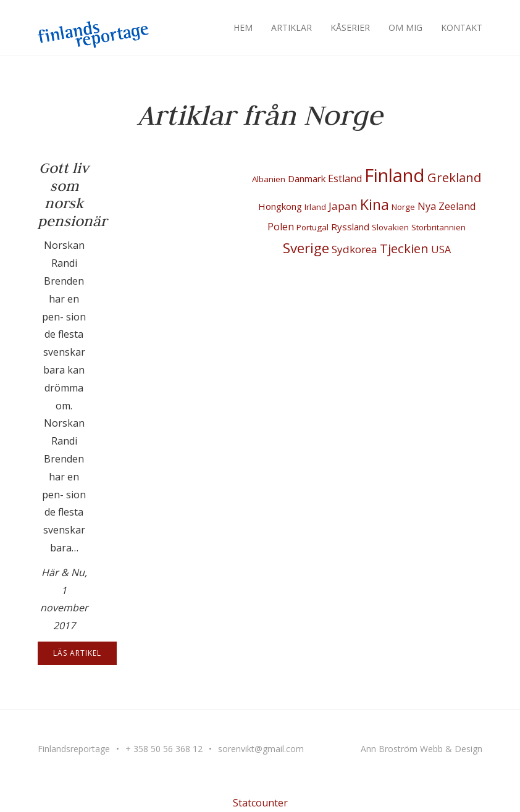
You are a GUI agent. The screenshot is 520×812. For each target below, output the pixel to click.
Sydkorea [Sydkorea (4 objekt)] (354, 249)
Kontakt (462, 27)
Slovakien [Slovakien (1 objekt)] (390, 227)
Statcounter (260, 803)
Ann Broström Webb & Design (421, 749)
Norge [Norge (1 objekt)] (403, 207)
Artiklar (291, 27)
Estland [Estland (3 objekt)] (345, 178)
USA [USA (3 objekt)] (441, 249)
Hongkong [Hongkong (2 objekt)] (280, 206)
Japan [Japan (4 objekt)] (343, 206)
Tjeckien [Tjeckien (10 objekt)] (404, 248)
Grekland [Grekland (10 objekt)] (454, 177)
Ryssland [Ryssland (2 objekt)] (350, 227)
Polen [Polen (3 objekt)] (281, 227)
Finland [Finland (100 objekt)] (395, 175)
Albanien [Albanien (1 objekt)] (269, 179)
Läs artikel (77, 653)
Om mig (405, 27)
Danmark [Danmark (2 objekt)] (307, 178)
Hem (243, 27)
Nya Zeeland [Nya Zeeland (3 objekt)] (447, 206)
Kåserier (350, 27)
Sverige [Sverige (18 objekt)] (306, 248)
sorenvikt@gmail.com (261, 749)
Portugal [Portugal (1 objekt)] (312, 227)
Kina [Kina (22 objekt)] (375, 204)
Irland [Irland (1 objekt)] (315, 207)
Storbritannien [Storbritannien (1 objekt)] (438, 227)
